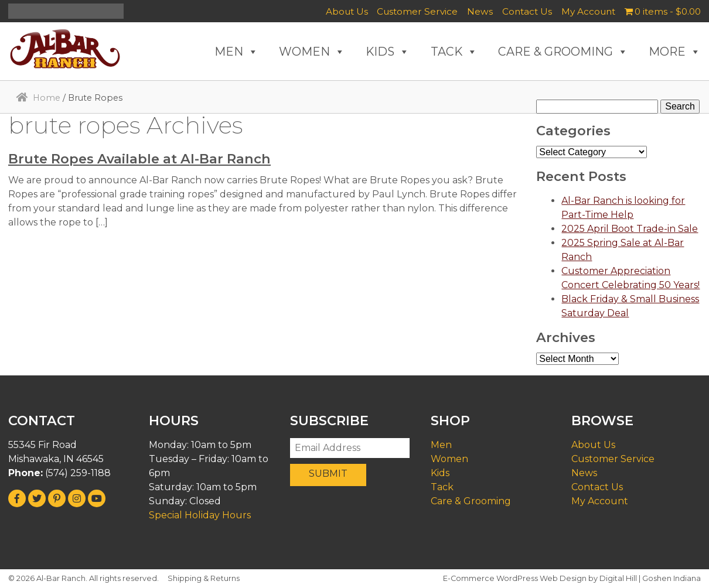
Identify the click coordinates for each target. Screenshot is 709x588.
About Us (347, 11)
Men (441, 445)
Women (449, 459)
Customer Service (417, 11)
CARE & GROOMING (563, 52)
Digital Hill (618, 578)
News (480, 11)
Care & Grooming (471, 501)
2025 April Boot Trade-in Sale (630, 229)
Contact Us (527, 11)
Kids (440, 473)
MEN (236, 52)
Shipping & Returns (204, 578)
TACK (454, 52)
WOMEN (312, 52)
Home (47, 98)
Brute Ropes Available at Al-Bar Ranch (139, 159)
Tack (442, 487)
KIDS (388, 52)
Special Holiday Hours (200, 515)
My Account (588, 11)
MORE (675, 52)
